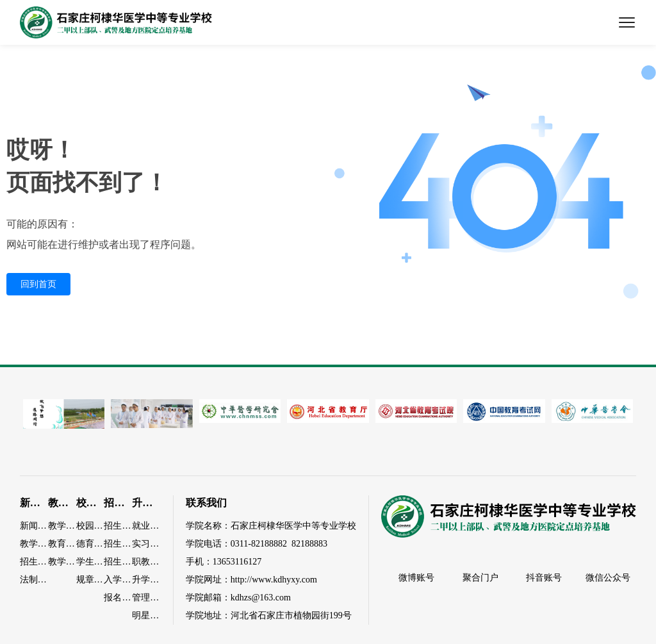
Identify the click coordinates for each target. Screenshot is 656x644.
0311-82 (245, 544)
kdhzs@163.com (261, 598)
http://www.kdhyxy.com (274, 580)
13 (217, 562)
